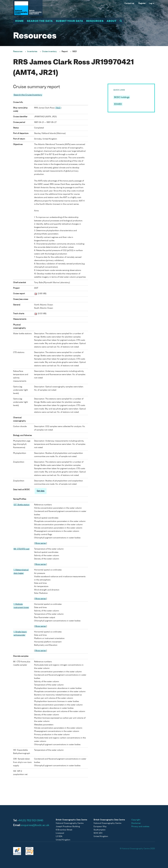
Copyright (136, 820)
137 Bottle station (22, 505)
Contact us (129, 3)
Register (142, 3)
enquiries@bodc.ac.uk (35, 825)
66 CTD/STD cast (21, 549)
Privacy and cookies (140, 826)
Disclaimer (136, 823)
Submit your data (69, 21)
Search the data (40, 21)
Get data (41, 491)
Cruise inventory (49, 52)
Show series (40, 543)
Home (19, 21)
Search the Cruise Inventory (28, 95)
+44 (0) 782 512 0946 (30, 821)
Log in (152, 3)
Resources (95, 21)
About (112, 21)
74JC (58, 108)
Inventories (32, 52)
